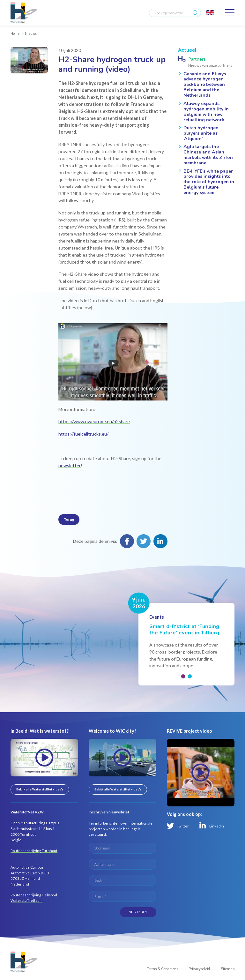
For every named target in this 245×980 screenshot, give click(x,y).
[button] (183, 676)
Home (15, 34)
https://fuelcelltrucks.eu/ (83, 434)
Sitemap (228, 969)
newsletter (70, 465)
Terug (69, 519)
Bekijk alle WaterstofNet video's (40, 789)
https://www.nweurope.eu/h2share (94, 421)
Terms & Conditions (162, 969)
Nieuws (31, 34)
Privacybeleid (199, 969)
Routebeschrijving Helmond (34, 895)
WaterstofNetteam (26, 900)
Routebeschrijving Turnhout (34, 851)
